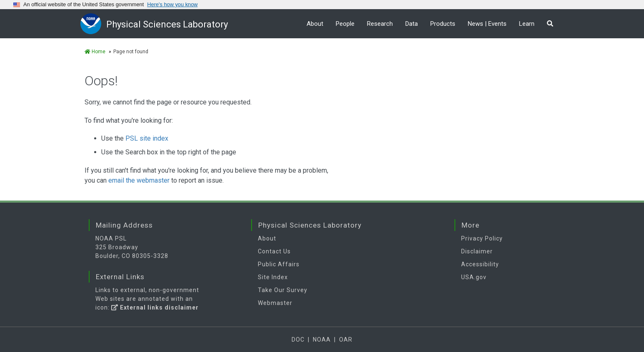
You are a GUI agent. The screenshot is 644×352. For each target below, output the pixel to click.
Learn (527, 24)
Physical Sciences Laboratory (167, 24)
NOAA (322, 340)
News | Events (487, 24)
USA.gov (474, 277)
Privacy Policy (482, 238)
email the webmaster (139, 180)
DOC (298, 340)
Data (412, 24)
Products (443, 24)
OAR (346, 340)
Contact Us (274, 251)
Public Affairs (279, 264)
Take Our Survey (283, 290)
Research (380, 24)
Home (95, 52)
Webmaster (275, 303)
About (315, 24)
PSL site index (147, 138)
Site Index (273, 277)
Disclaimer (477, 251)
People (345, 24)
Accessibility (480, 264)
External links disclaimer (155, 307)
